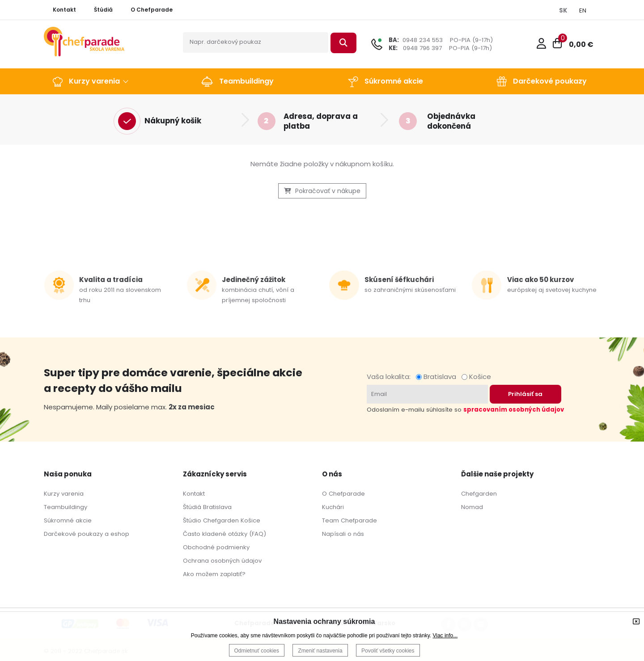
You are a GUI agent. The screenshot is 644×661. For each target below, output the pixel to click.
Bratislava (438, 377)
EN (583, 11)
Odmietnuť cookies (257, 651)
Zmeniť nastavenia (320, 651)
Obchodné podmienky (216, 547)
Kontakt (194, 494)
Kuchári (333, 507)
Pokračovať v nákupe (322, 191)
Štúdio (192, 520)
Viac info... (445, 636)
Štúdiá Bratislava (207, 507)
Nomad (472, 507)
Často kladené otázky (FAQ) (225, 534)
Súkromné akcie (68, 520)
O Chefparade (343, 494)
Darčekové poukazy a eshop (87, 534)
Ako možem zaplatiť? (214, 574)
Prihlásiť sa (525, 394)
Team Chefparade (350, 520)
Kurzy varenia (64, 494)
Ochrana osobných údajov (222, 561)
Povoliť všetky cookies (388, 651)
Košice (476, 377)
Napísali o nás (343, 534)
